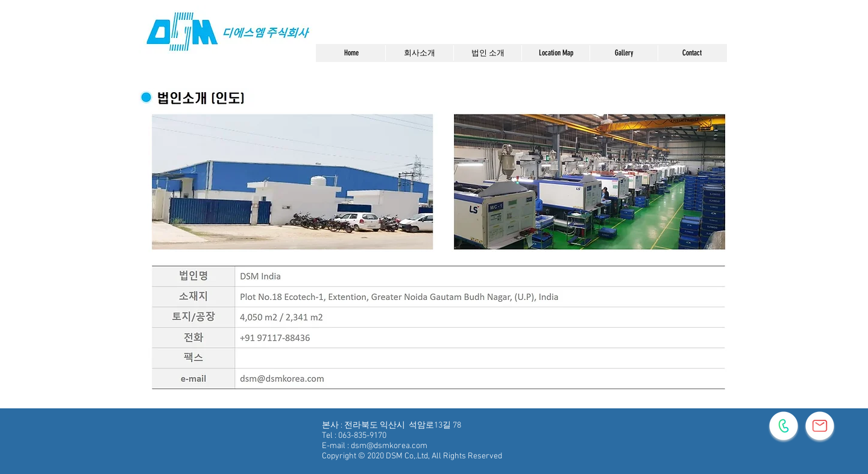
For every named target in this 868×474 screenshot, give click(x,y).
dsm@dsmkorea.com (389, 446)
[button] (419, 53)
